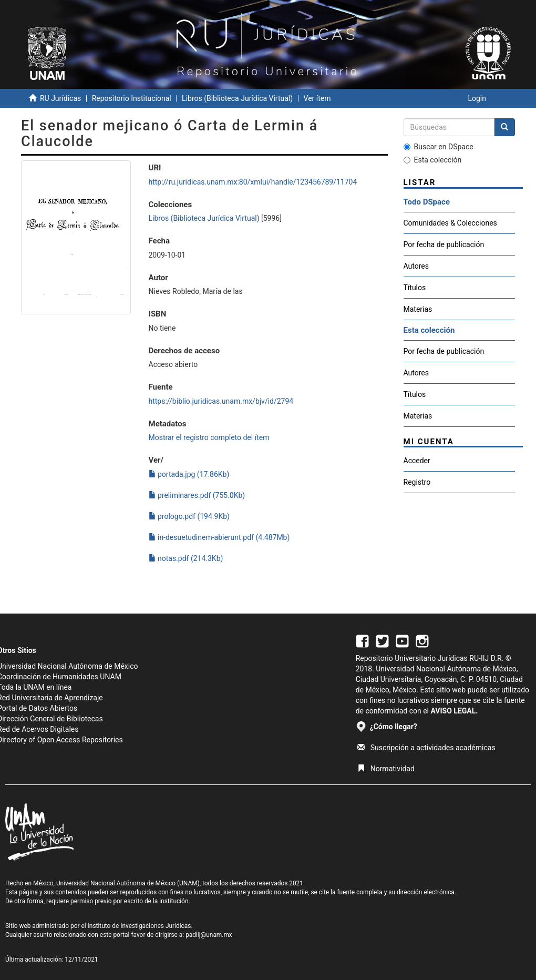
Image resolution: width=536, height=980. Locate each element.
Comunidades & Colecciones (450, 223)
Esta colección (433, 160)
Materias (418, 309)
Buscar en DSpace (439, 147)
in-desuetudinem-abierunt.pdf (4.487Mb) (219, 537)
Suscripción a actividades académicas (426, 748)
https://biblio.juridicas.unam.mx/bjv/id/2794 (221, 401)
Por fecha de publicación (444, 244)
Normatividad (386, 769)
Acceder (417, 461)
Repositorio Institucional (132, 98)
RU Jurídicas (60, 98)
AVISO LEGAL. (454, 711)
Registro (417, 482)
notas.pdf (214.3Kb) (186, 558)
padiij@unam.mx (209, 935)
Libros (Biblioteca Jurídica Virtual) (237, 98)
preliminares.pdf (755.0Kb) (197, 495)
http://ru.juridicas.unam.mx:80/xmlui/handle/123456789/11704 (253, 182)
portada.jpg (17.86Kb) (189, 474)
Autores (416, 266)
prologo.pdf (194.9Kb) (189, 516)
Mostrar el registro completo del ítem (209, 437)
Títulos (415, 288)
